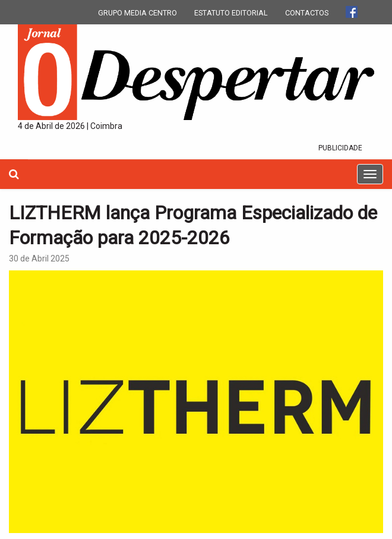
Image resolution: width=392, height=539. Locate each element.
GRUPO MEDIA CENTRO (137, 13)
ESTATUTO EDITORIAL (231, 13)
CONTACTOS (307, 13)
